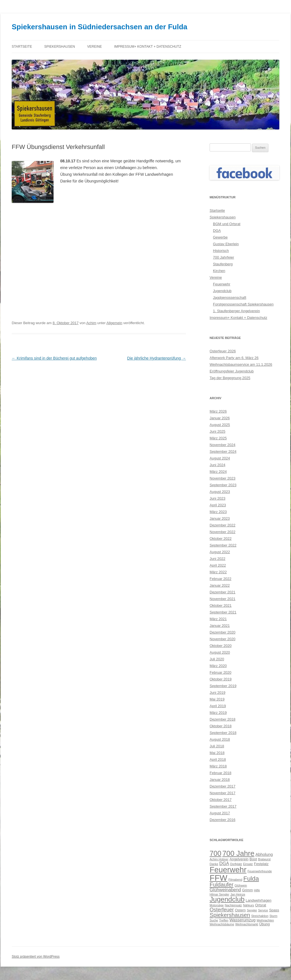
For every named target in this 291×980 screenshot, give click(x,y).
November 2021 (223, 599)
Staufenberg (223, 264)
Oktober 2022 (221, 539)
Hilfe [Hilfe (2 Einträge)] (257, 890)
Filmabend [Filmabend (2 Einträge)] (235, 880)
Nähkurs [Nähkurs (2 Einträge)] (249, 905)
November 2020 (223, 639)
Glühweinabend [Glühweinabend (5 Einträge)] (225, 890)
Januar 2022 (220, 585)
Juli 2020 (217, 659)
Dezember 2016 (223, 820)
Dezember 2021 (223, 592)
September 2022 (223, 545)
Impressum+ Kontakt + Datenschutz (148, 47)
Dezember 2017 (223, 786)
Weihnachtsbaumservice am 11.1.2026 (241, 364)
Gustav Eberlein (226, 244)
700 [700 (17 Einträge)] (215, 853)
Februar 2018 (220, 773)
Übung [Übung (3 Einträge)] (265, 924)
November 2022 (223, 532)
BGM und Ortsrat (227, 224)
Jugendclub (222, 291)
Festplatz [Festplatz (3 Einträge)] (261, 864)
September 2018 (223, 733)
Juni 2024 (217, 465)
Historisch (221, 251)
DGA (217, 231)
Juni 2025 (217, 431)
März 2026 (218, 411)
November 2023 (223, 478)
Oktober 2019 (221, 679)
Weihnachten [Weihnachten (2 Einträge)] (265, 920)
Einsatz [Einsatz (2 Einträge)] (248, 864)
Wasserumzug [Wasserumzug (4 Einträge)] (243, 920)
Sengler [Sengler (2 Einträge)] (252, 910)
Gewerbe (220, 237)
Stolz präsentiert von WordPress (36, 957)
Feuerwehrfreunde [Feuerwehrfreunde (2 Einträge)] (260, 871)
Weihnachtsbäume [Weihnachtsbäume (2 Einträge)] (222, 924)
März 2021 (218, 619)
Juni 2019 (217, 693)
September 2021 (223, 612)
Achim (91, 323)
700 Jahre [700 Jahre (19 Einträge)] (238, 853)
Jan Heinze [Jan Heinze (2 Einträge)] (238, 894)
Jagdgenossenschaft (230, 298)
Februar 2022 (220, 579)
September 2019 (223, 686)
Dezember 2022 (223, 525)
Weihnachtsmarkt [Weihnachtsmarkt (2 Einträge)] (247, 924)
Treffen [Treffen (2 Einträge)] (224, 920)
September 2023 (223, 485)
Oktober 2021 (221, 605)
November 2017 (223, 793)
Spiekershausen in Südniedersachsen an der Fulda (100, 27)
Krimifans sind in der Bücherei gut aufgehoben (54, 358)
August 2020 (220, 652)
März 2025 (218, 438)
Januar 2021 (220, 626)
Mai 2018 (217, 753)
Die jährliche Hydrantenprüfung (157, 358)
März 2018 (218, 766)
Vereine (95, 47)
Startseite (22, 47)
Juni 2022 (217, 559)
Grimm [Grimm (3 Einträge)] (248, 890)
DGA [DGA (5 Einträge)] (224, 863)
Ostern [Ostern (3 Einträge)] (240, 910)
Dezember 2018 (223, 719)
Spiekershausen (60, 47)
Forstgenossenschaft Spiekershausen (243, 304)
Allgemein (114, 323)
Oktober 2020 (221, 646)
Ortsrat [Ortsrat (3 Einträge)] (260, 905)
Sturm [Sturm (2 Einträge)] (273, 916)
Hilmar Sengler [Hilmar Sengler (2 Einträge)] (219, 894)
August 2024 (220, 458)
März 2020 (218, 666)
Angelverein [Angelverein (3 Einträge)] (239, 859)
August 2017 (220, 813)
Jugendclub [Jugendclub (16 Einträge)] (227, 899)
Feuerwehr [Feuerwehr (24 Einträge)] (228, 870)
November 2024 (223, 445)
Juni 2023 (217, 498)
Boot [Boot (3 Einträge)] (253, 859)
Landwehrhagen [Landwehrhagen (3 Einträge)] (258, 900)
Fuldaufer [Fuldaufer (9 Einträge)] (222, 885)
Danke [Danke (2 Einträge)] (214, 864)
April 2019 (218, 706)
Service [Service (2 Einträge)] (263, 910)
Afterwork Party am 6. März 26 (234, 358)
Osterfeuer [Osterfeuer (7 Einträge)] (222, 910)
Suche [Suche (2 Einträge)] (214, 920)
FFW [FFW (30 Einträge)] (219, 878)
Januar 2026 (220, 418)
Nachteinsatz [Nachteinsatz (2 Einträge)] (233, 905)
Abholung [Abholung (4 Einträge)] (264, 854)
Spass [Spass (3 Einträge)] (274, 910)
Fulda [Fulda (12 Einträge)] (251, 879)
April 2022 (218, 565)
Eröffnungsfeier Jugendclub (232, 371)
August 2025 (220, 425)
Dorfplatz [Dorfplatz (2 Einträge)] (236, 864)
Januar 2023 (220, 518)
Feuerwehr (222, 284)
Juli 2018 (217, 746)
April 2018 (218, 759)
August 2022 (220, 552)
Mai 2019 (217, 699)
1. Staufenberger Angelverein (236, 311)
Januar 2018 (220, 780)
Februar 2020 (220, 672)
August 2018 (220, 739)
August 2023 (220, 492)
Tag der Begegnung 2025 (230, 378)
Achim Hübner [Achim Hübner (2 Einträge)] (219, 859)
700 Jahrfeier (224, 257)
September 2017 (223, 806)
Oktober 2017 (221, 800)
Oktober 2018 (221, 726)
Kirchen (219, 271)
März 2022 (218, 572)
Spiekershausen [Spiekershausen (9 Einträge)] (230, 915)
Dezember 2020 (223, 632)
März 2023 (218, 512)
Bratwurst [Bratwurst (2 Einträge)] (264, 859)
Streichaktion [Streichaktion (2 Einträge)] (260, 916)
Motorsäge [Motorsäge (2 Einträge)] (217, 905)
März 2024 (218, 472)
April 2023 (218, 505)
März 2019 (218, 713)
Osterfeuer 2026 (223, 351)
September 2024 (223, 452)
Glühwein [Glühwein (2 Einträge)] (241, 885)
